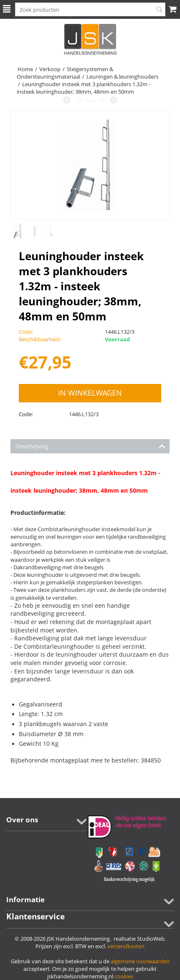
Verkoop (50, 69)
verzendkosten (126, 946)
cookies (124, 976)
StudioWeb (151, 939)
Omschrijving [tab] (90, 446)
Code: (26, 414)
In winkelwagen (90, 393)
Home (25, 69)
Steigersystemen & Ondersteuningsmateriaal (65, 73)
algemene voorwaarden (140, 961)
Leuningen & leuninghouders (122, 77)
